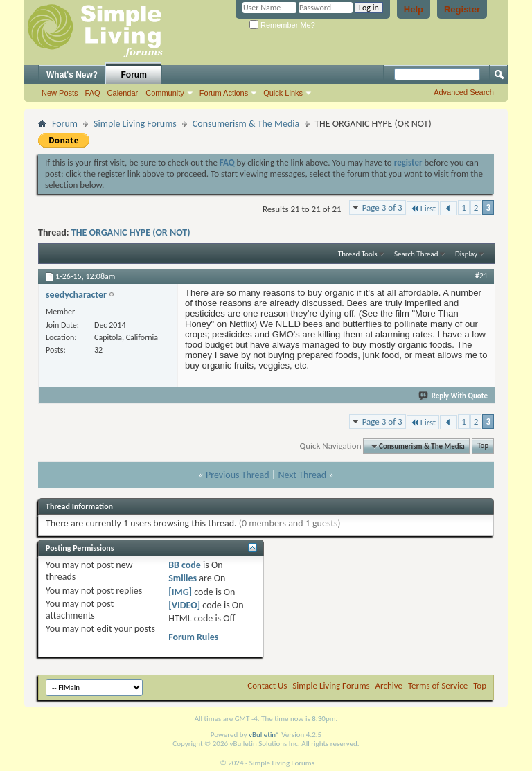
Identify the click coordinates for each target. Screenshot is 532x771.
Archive (389, 685)
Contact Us (267, 685)
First (423, 208)
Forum (134, 75)
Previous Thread (238, 475)
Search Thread (416, 254)
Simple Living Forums (135, 124)
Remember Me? (282, 25)
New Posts (60, 93)
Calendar (123, 93)
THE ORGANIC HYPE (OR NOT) (131, 232)
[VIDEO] (184, 605)
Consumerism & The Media (246, 124)
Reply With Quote (454, 396)
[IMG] (180, 592)
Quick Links (283, 93)
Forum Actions (224, 93)
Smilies (183, 578)
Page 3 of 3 (382, 207)
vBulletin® (264, 735)
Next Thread (302, 475)
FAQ (93, 93)
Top (483, 446)
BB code (185, 565)
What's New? (72, 75)
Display (466, 254)
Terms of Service (438, 685)
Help (414, 9)
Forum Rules (193, 637)
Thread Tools (358, 254)
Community (165, 93)
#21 (481, 276)
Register (462, 9)
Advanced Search (464, 92)
